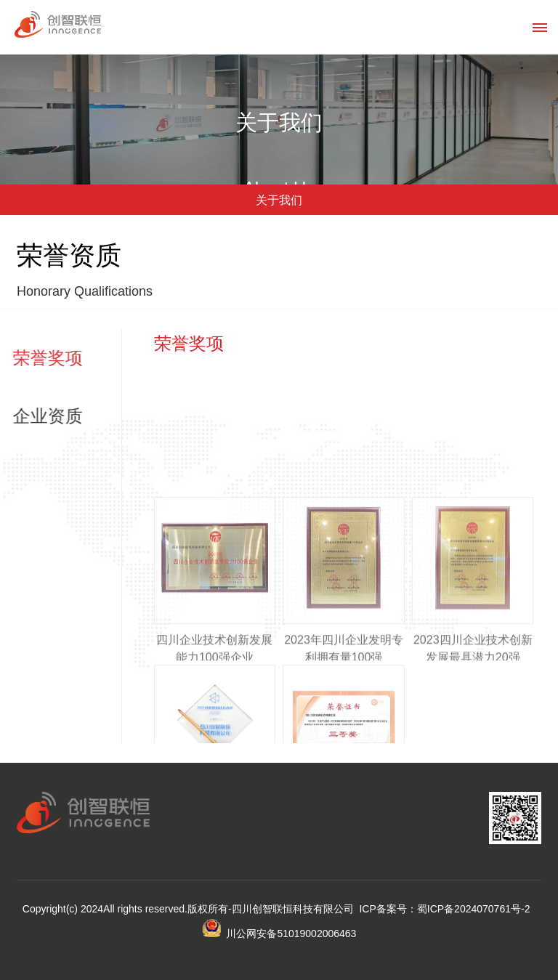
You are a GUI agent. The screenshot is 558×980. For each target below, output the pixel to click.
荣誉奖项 (41, 358)
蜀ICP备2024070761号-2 (474, 909)
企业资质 (41, 416)
